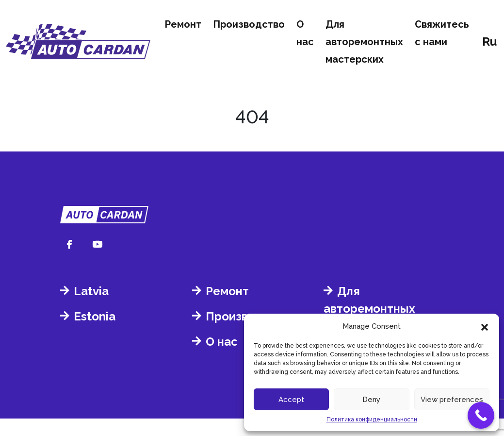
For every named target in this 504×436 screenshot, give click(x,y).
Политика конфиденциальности (372, 419)
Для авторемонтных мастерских (364, 42)
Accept (291, 400)
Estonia (95, 316)
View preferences (452, 400)
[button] (485, 326)
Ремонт (183, 24)
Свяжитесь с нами (442, 33)
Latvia (91, 291)
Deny (371, 400)
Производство (249, 24)
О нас (305, 33)
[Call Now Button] (481, 415)
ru (489, 42)
